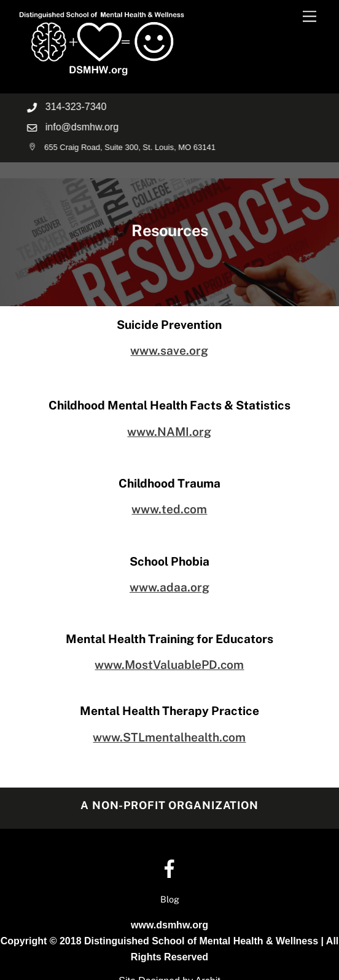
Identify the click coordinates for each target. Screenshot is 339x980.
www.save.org (169, 350)
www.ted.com (169, 509)
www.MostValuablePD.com (169, 665)
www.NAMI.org (169, 432)
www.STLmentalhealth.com (169, 737)
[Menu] (310, 17)
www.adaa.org (169, 587)
